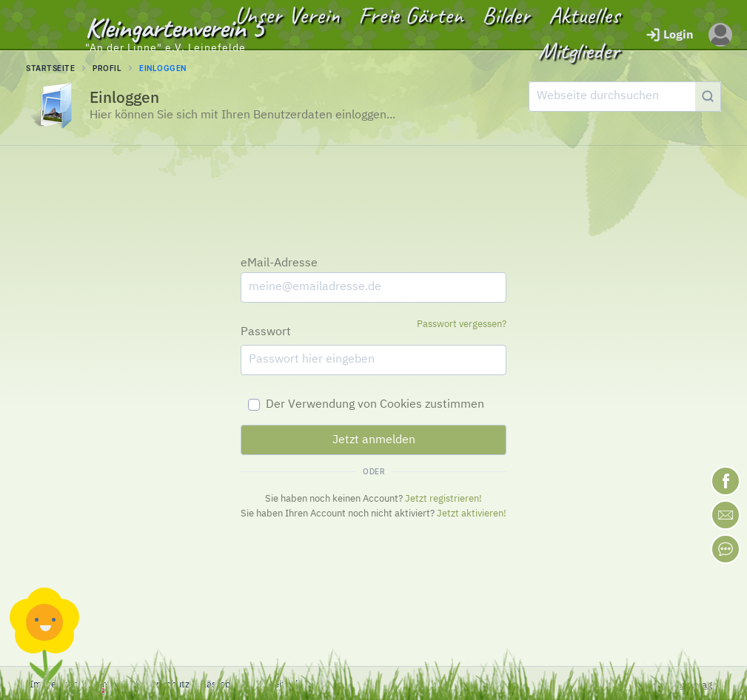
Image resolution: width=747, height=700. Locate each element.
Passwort (266, 332)
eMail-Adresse (279, 263)
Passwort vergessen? (462, 324)
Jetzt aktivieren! (472, 514)
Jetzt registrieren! (443, 499)
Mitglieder (579, 51)
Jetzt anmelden (374, 440)
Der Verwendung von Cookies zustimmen (375, 405)
